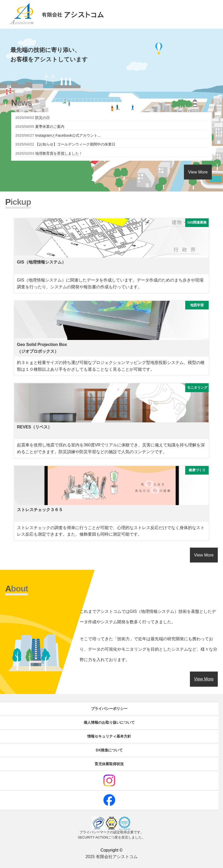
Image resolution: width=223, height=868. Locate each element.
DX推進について (109, 750)
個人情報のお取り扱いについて (109, 722)
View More (198, 172)
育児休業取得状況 (109, 764)
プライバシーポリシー (109, 709)
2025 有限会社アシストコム (111, 857)
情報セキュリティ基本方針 (109, 736)
